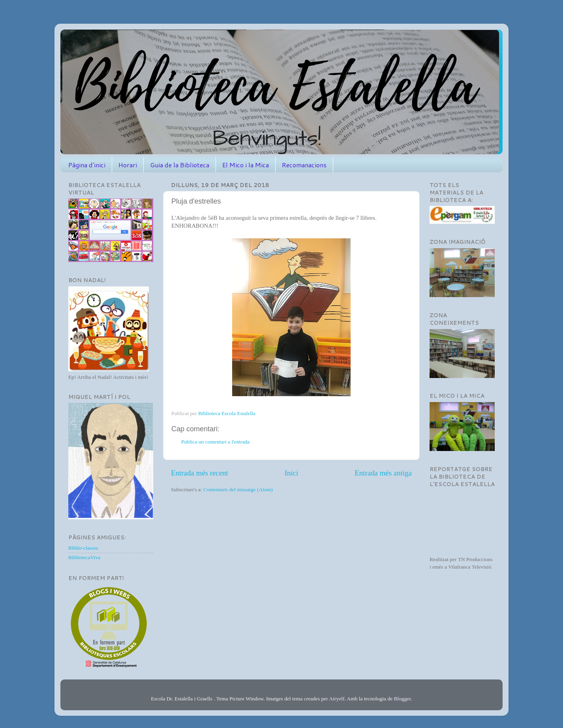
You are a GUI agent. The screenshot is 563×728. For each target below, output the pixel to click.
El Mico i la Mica (246, 165)
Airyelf (337, 699)
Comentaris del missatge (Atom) (238, 489)
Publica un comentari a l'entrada (215, 442)
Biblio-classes (83, 548)
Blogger (403, 699)
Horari (128, 165)
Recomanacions (304, 165)
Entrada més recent (200, 473)
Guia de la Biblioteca (180, 165)
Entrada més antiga (383, 473)
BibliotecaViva (84, 557)
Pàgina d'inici (87, 165)
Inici (292, 473)
